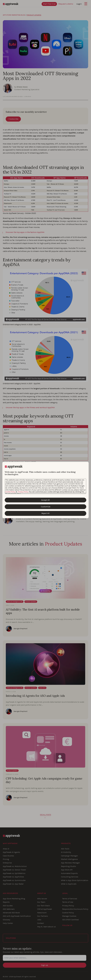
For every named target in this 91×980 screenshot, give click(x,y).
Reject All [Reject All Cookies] (45, 513)
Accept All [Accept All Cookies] (45, 500)
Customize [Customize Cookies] (46, 507)
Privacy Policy (23, 492)
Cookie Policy (10, 492)
